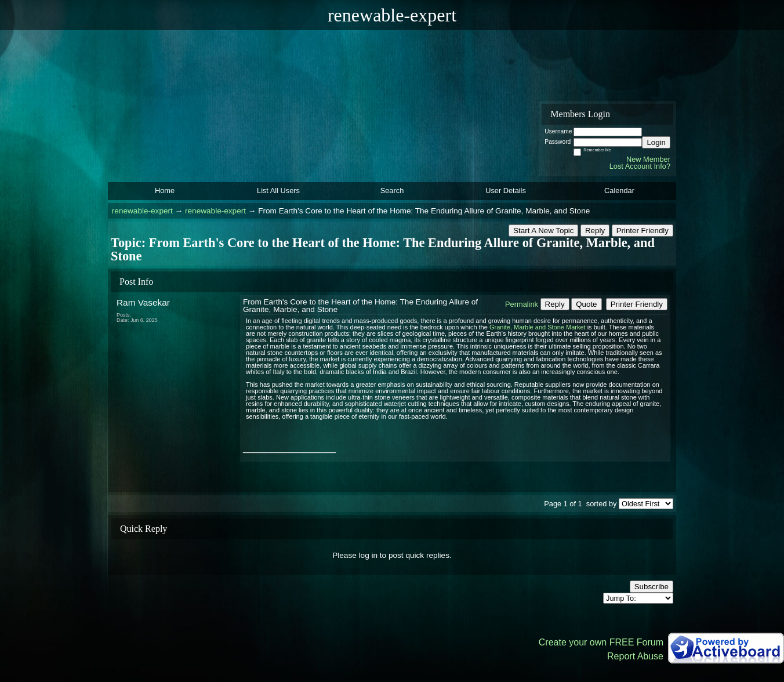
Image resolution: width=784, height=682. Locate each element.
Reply (595, 231)
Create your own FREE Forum (601, 642)
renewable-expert (142, 211)
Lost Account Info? (640, 166)
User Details (506, 191)
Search (392, 191)
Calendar (619, 191)
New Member (648, 159)
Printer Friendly (643, 231)
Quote (586, 304)
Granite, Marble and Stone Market (538, 327)
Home (165, 191)
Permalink (522, 304)
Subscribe (651, 587)
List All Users (278, 191)
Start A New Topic (543, 231)
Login (656, 142)
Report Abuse (635, 656)
